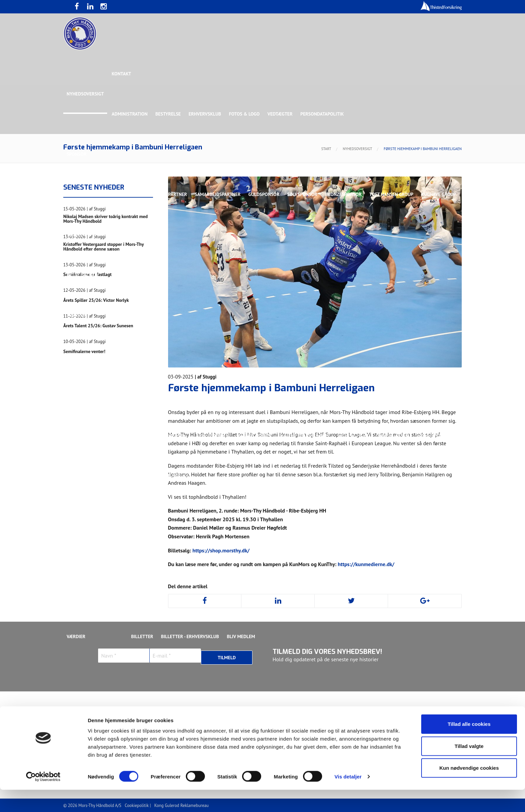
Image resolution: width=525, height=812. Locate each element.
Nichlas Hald (355, 435)
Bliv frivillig (108, 616)
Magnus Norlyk (255, 435)
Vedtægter (282, 114)
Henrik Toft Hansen (286, 395)
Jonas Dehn (330, 395)
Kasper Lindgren (418, 395)
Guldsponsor (265, 194)
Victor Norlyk (173, 476)
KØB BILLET (143, 596)
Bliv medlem (242, 636)
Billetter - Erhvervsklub (191, 636)
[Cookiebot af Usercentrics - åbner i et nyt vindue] (43, 799)
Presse (74, 596)
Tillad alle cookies (469, 746)
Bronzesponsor (345, 194)
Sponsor (77, 154)
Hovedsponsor (84, 194)
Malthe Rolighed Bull (306, 435)
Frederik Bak (174, 395)
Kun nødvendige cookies (469, 790)
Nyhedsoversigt (85, 94)
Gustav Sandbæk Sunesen (227, 395)
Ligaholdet (80, 355)
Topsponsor (123, 194)
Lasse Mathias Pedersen (159, 435)
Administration (130, 114)
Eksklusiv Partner (166, 194)
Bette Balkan (82, 275)
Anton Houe (80, 395)
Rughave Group (84, 234)
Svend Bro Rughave (126, 476)
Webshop (275, 616)
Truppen (76, 315)
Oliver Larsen (394, 435)
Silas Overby (81, 476)
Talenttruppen (164, 516)
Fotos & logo (246, 114)
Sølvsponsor (304, 194)
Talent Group (125, 234)
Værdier (76, 636)
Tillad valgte (469, 768)
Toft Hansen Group (394, 194)
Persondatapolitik (324, 114)
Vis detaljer (348, 799)
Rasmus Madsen (436, 435)
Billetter (143, 636)
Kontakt (122, 74)
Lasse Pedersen (212, 435)
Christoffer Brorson (127, 395)
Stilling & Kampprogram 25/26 (102, 536)
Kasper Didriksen (371, 395)
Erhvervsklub (206, 114)
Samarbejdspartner (219, 194)
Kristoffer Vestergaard (95, 435)
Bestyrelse (169, 114)
